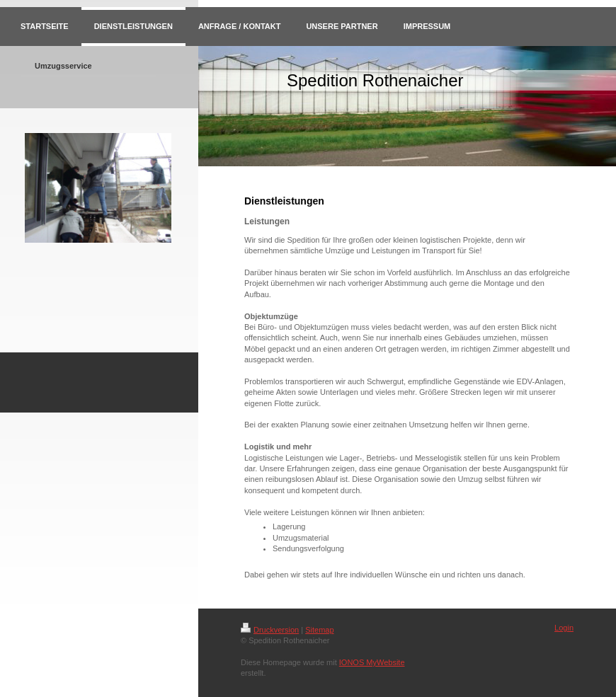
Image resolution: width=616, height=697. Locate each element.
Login (564, 628)
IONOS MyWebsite (372, 662)
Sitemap (319, 630)
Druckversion (270, 630)
